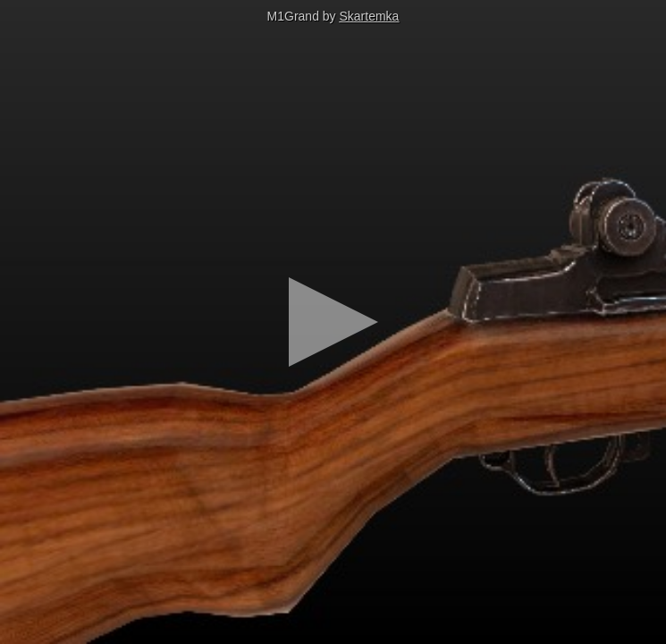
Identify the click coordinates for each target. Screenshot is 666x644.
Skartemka (370, 16)
